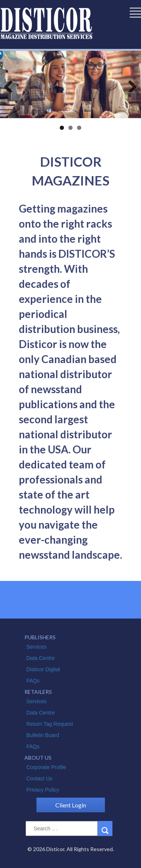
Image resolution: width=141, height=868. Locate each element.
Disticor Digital (43, 669)
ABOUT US (38, 758)
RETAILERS (38, 692)
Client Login (71, 805)
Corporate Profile (46, 767)
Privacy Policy (43, 790)
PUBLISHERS (40, 637)
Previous (11, 85)
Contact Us (39, 778)
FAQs (33, 681)
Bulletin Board (43, 735)
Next (130, 85)
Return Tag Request (50, 724)
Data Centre (40, 658)
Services (36, 647)
